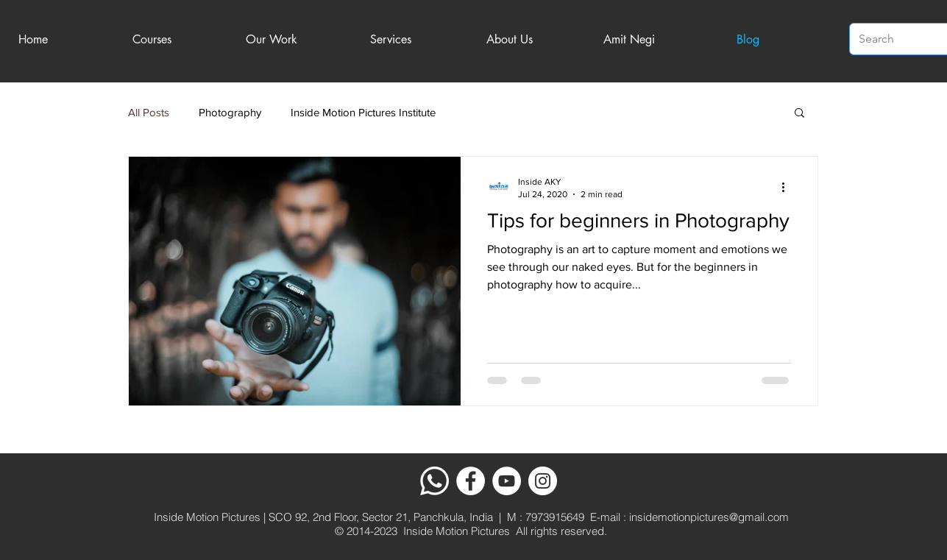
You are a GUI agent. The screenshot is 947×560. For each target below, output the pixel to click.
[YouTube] (507, 481)
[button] (799, 114)
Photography (230, 112)
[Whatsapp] (435, 481)
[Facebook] (471, 481)
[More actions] (789, 187)
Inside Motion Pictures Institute (363, 112)
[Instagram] (543, 481)
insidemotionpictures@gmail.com (709, 517)
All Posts (149, 112)
